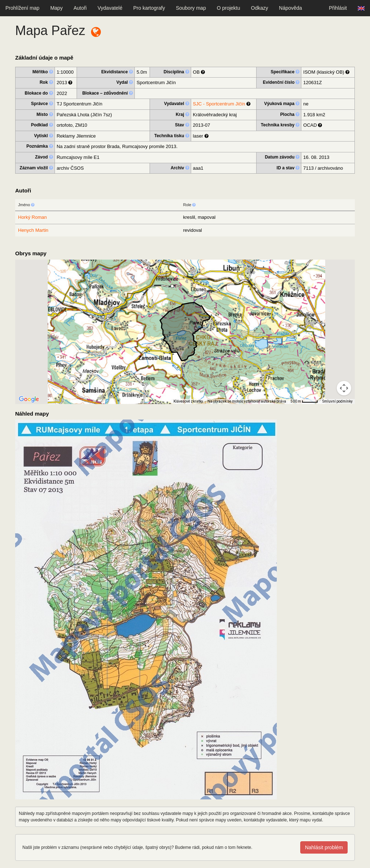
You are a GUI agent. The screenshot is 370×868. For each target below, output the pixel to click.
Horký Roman (32, 217)
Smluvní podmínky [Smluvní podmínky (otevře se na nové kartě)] (337, 401)
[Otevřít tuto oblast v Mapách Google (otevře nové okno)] (29, 399)
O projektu (229, 8)
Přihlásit (338, 8)
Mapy (56, 8)
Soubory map (191, 8)
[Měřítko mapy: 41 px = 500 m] (304, 402)
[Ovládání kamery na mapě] (344, 388)
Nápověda (291, 8)
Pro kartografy (149, 8)
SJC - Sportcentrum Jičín (219, 104)
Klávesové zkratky (188, 401)
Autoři (80, 8)
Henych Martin (33, 230)
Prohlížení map (22, 8)
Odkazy (260, 8)
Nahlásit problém (324, 847)
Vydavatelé (110, 8)
